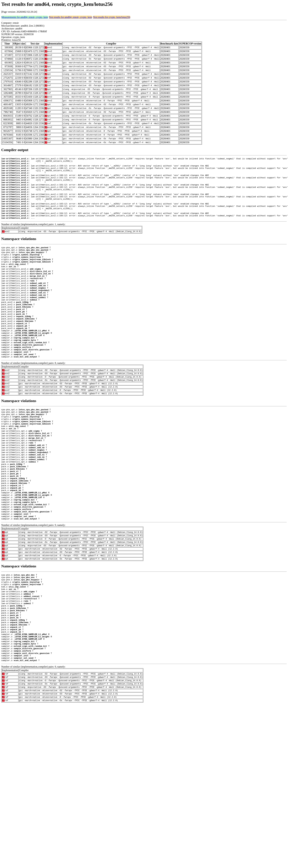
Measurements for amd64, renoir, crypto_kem (25, 17)
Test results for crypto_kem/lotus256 (112, 17)
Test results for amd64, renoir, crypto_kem (70, 17)
